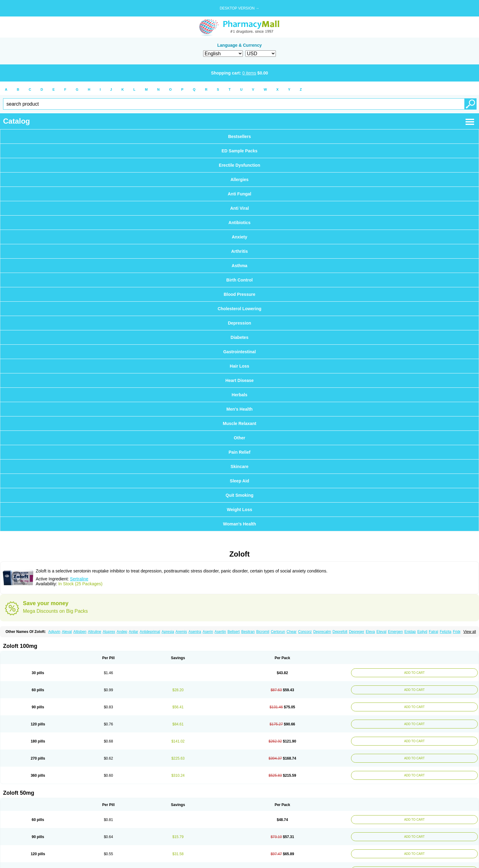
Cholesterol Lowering (239, 309)
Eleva (370, 632)
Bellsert (234, 632)
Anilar (134, 632)
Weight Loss (240, 510)
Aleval (67, 632)
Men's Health (239, 409)
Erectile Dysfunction (239, 165)
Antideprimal (150, 632)
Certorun (278, 632)
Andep (122, 632)
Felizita (445, 632)
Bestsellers (240, 136)
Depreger (357, 632)
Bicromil (263, 632)
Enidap (410, 632)
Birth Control (239, 280)
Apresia (168, 632)
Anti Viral (239, 208)
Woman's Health (239, 524)
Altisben (80, 632)
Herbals (239, 395)
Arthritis (239, 251)
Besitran (248, 632)
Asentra (195, 632)
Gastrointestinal (240, 352)
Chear (292, 632)
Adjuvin (54, 632)
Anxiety (240, 237)
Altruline (95, 632)
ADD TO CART (413, 673)
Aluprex (109, 632)
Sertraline (79, 579)
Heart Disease (240, 380)
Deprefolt (340, 632)
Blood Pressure (239, 294)
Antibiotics (239, 223)
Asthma (239, 266)
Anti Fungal (240, 194)
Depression (239, 323)
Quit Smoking (240, 495)
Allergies (239, 180)
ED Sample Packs (239, 151)
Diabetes (239, 337)
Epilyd (422, 632)
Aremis (181, 632)
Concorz (305, 632)
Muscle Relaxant (239, 423)
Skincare (239, 467)
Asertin (220, 632)
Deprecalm (322, 632)
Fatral (434, 632)
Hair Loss (239, 366)
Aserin (208, 632)
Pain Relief (239, 452)
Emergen (395, 632)
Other (239, 438)
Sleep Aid (239, 481)
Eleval (381, 632)
